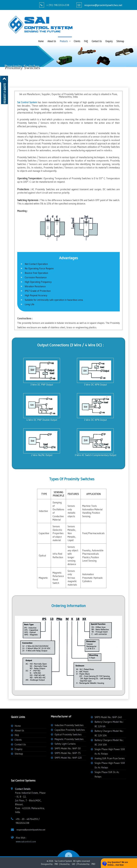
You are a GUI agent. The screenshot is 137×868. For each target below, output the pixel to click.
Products (64, 41)
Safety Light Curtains (65, 744)
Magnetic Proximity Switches (69, 739)
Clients (77, 41)
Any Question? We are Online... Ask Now (118, 864)
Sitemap (120, 41)
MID (56, 864)
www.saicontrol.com (26, 841)
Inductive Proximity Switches (69, 725)
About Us (52, 41)
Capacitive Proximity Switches (70, 730)
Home (41, 41)
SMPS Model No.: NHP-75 (68, 753)
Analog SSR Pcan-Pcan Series (110, 758)
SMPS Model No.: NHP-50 (68, 748)
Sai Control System (63, 861)
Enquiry (109, 41)
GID (74, 864)
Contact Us (97, 41)
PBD (93, 864)
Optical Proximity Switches (68, 734)
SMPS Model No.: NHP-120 (68, 758)
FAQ (86, 41)
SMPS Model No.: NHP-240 (108, 717)
